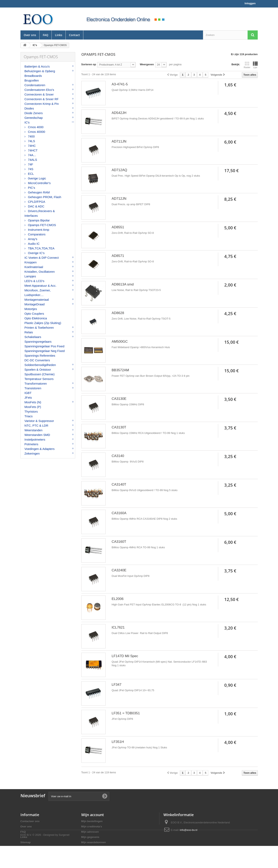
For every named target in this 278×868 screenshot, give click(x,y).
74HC (32, 146)
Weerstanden (34, 430)
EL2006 (118, 599)
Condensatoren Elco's (39, 90)
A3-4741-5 (120, 84)
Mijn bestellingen (92, 821)
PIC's (31, 188)
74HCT (32, 150)
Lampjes (30, 276)
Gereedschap (34, 118)
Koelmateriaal (34, 267)
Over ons (30, 35)
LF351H (118, 742)
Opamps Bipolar (39, 220)
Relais (29, 332)
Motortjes (31, 309)
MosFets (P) (33, 407)
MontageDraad (35, 304)
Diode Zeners (34, 113)
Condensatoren (35, 85)
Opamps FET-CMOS (42, 225)
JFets (28, 398)
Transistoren (33, 388)
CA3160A (119, 513)
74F (30, 164)
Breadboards (33, 76)
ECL (31, 174)
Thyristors (31, 411)
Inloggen (250, 3)
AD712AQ (120, 170)
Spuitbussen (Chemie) (40, 374)
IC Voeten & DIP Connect (42, 258)
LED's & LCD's (34, 281)
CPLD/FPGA (36, 202)
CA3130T (119, 427)
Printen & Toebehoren (39, 328)
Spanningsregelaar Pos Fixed (45, 346)
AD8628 (118, 313)
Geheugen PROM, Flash (44, 197)
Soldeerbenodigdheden (40, 365)
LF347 (117, 685)
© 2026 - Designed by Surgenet (51, 857)
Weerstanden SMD (37, 435)
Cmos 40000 (36, 132)
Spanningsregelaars (38, 342)
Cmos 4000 (35, 127)
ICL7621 (118, 627)
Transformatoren (36, 384)
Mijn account (93, 815)
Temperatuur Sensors (39, 379)
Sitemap (26, 842)
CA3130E (119, 399)
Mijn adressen (90, 832)
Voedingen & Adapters (40, 449)
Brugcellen (32, 80)
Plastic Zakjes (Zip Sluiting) (43, 323)
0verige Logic (37, 178)
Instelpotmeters (35, 439)
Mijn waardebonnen (94, 842)
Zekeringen (32, 453)
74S (30, 169)
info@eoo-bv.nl (189, 830)
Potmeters (31, 444)
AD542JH (119, 113)
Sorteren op (89, 64)
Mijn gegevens (90, 837)
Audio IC (33, 244)
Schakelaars (33, 337)
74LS (31, 141)
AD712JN (119, 199)
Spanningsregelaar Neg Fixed (45, 351)
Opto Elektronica (36, 318)
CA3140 (118, 456)
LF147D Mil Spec (125, 656)
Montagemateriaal (37, 300)
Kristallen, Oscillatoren (40, 272)
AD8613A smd (123, 284)
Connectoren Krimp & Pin (42, 104)
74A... (32, 155)
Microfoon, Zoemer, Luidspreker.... (38, 293)
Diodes (29, 108)
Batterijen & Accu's (37, 66)
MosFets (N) (33, 402)
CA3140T (119, 484)
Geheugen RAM (39, 192)
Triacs (29, 416)
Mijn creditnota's (92, 827)
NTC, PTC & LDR (36, 425)
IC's (27, 122)
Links (59, 35)
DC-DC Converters (37, 360)
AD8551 (118, 227)
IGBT (28, 393)
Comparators (36, 234)
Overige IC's (36, 253)
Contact (74, 35)
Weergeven (147, 64)
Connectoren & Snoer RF (42, 99)
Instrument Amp (38, 230)
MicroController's (39, 183)
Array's (32, 239)
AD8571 (118, 256)
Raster (247, 65)
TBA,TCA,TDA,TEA (41, 248)
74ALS (32, 160)
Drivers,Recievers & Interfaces (40, 213)
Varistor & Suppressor (39, 421)
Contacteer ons (30, 821)
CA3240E (119, 570)
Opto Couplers (34, 314)
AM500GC (120, 342)
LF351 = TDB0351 (126, 713)
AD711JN (119, 141)
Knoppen (31, 262)
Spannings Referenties (40, 356)
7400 (31, 136)
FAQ (46, 35)
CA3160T (119, 542)
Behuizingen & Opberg (40, 71)
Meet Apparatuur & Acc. (41, 286)
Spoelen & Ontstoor (38, 370)
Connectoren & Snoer (39, 94)
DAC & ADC (36, 206)
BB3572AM (120, 370)
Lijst (255, 65)
